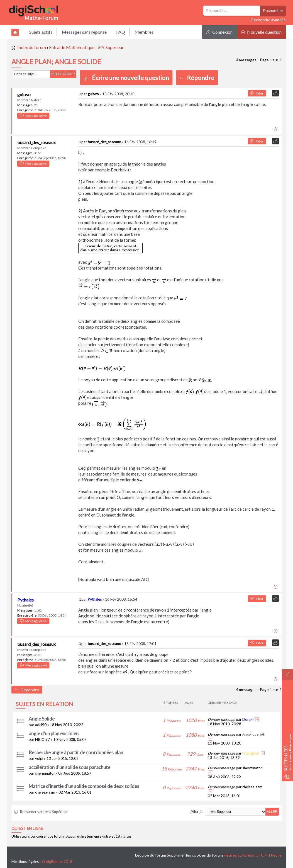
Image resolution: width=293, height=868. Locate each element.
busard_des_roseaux (36, 142)
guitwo (24, 94)
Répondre (197, 78)
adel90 (41, 725)
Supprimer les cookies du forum (195, 855)
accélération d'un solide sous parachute (69, 767)
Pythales (25, 600)
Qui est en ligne (27, 828)
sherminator (45, 773)
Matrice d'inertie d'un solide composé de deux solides (84, 786)
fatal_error (251, 753)
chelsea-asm (45, 792)
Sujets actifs (41, 32)
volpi (39, 758)
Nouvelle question (261, 32)
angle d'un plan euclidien (54, 734)
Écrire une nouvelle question (130, 78)
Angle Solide (42, 719)
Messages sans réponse (84, 32)
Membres (144, 32)
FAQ (121, 32)
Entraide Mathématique (72, 47)
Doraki (248, 719)
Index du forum (32, 47)
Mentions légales (25, 862)
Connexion (219, 32)
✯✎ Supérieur (111, 47)
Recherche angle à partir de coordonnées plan (76, 752)
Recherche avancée (268, 20)
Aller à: (197, 811)
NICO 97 (42, 740)
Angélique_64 (253, 734)
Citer (257, 93)
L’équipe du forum (151, 855)
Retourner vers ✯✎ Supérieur (41, 812)
